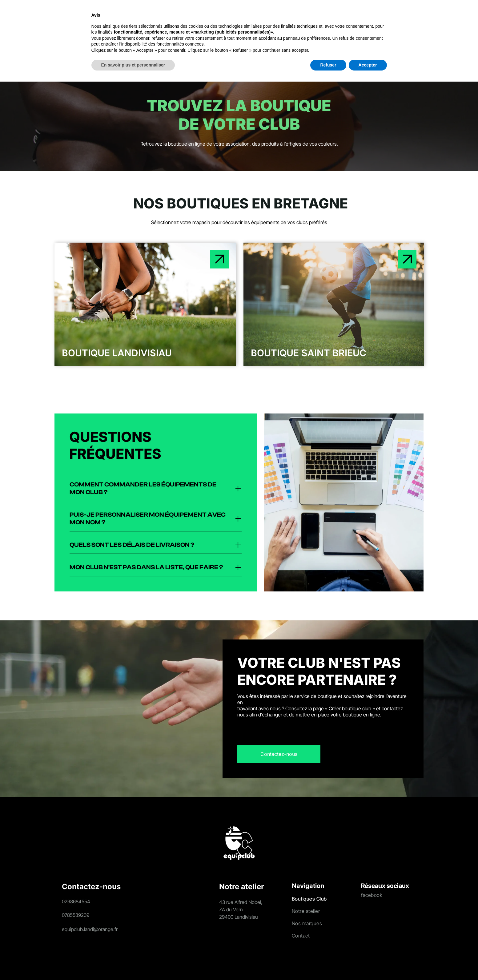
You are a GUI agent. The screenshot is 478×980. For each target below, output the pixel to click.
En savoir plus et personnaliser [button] (133, 963)
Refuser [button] (328, 963)
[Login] (430, 17)
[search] (416, 18)
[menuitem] (100, 17)
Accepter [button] (368, 963)
